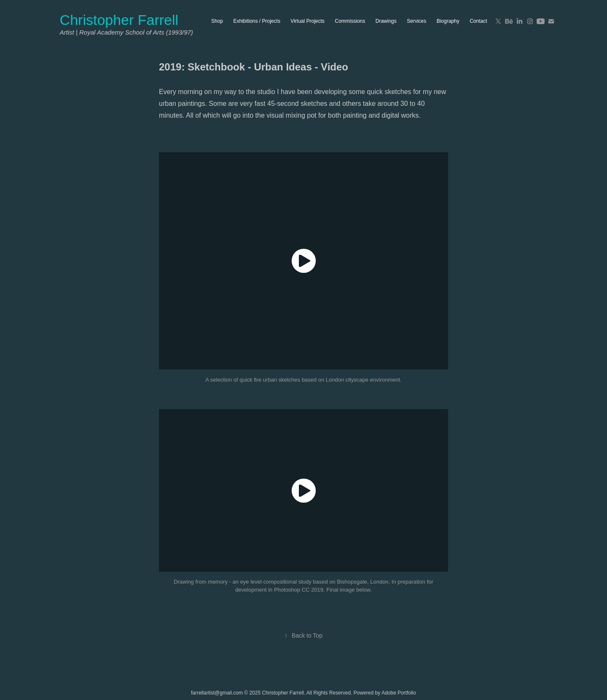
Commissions (350, 21)
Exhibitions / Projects (257, 21)
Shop (217, 21)
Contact (478, 21)
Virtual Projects (307, 21)
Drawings (386, 21)
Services (416, 21)
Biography (448, 21)
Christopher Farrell (119, 20)
